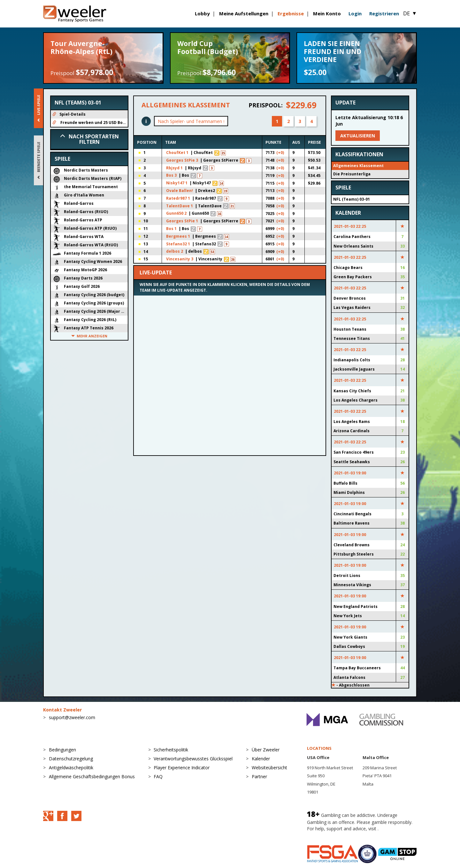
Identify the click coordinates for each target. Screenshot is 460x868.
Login (355, 13)
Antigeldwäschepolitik (71, 768)
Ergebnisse (291, 13)
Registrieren (384, 13)
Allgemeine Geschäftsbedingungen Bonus (92, 776)
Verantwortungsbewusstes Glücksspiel (193, 759)
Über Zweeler (266, 750)
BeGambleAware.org (328, 835)
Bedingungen (62, 750)
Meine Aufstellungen (244, 13)
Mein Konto (327, 13)
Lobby (202, 13)
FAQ (158, 776)
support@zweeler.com (72, 717)
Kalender (261, 759)
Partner (259, 776)
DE (410, 13)
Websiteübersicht (269, 768)
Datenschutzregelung (71, 759)
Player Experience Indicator (182, 768)
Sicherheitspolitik (171, 750)
